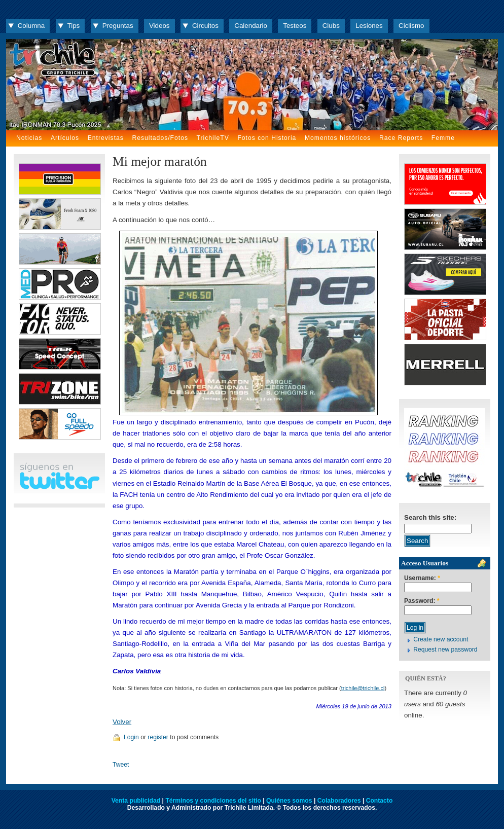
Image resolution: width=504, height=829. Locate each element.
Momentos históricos (338, 138)
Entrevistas (106, 138)
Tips (74, 26)
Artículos (65, 138)
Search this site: (430, 517)
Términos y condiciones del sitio (213, 801)
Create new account (441, 639)
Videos (159, 26)
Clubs (331, 26)
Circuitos (205, 26)
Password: (422, 601)
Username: (422, 578)
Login (131, 737)
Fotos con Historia (267, 138)
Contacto (380, 801)
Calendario (251, 26)
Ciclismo (411, 26)
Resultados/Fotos (160, 138)
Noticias (29, 138)
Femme (443, 138)
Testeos (295, 26)
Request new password (445, 650)
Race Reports (401, 138)
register (158, 737)
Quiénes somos (289, 801)
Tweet (121, 765)
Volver (122, 722)
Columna (31, 26)
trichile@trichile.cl (363, 688)
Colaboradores (339, 801)
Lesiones (369, 26)
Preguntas (118, 26)
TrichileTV (213, 138)
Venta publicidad (136, 801)
